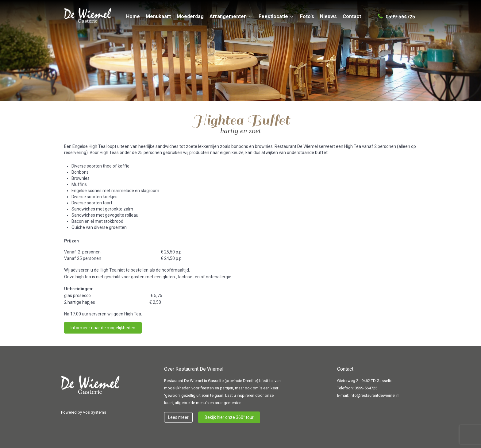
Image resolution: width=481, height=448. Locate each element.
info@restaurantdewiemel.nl (375, 395)
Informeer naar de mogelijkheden (103, 328)
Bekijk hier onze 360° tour (229, 417)
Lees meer (178, 417)
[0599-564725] (396, 14)
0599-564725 (366, 388)
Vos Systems (94, 412)
